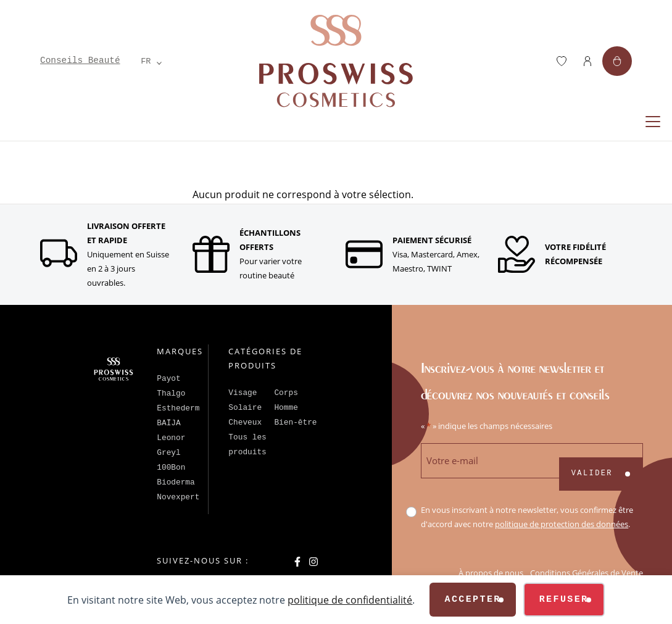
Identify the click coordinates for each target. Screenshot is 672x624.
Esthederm (178, 408)
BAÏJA (168, 423)
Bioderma (176, 482)
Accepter (472, 600)
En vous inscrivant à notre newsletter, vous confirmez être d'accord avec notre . (527, 517)
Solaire (245, 408)
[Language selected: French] (146, 61)
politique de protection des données (562, 524)
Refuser (564, 600)
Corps (286, 393)
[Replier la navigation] (653, 122)
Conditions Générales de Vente (587, 573)
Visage (243, 393)
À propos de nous (491, 573)
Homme (286, 408)
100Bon (171, 468)
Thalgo (171, 393)
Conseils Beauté (80, 60)
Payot (168, 379)
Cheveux (245, 422)
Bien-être (295, 422)
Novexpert (178, 497)
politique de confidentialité (350, 600)
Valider (592, 473)
